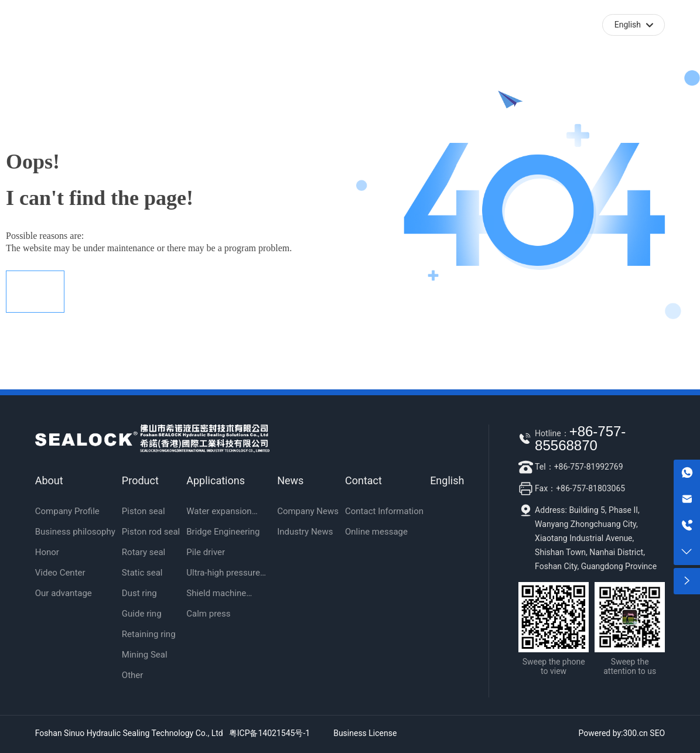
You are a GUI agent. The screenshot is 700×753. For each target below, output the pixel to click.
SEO (657, 733)
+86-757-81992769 (589, 467)
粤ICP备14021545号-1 (269, 733)
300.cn (636, 733)
